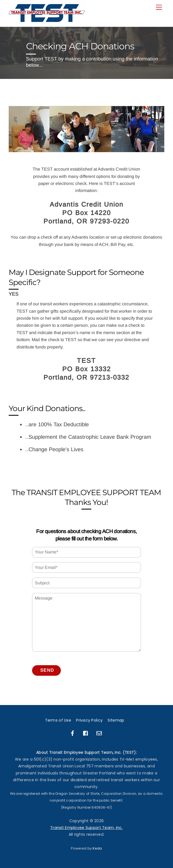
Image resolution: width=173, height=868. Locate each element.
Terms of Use (58, 720)
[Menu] (159, 7)
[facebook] (73, 733)
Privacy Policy (89, 720)
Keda (97, 848)
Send (47, 670)
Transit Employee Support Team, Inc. (86, 828)
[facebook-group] (86, 733)
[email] (99, 733)
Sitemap (116, 720)
